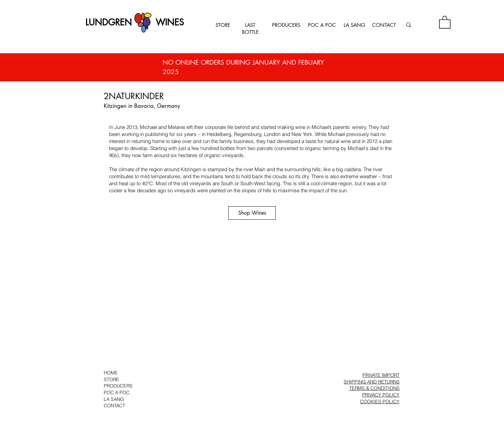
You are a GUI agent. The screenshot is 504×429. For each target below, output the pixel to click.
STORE (223, 25)
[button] (445, 22)
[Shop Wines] (252, 213)
